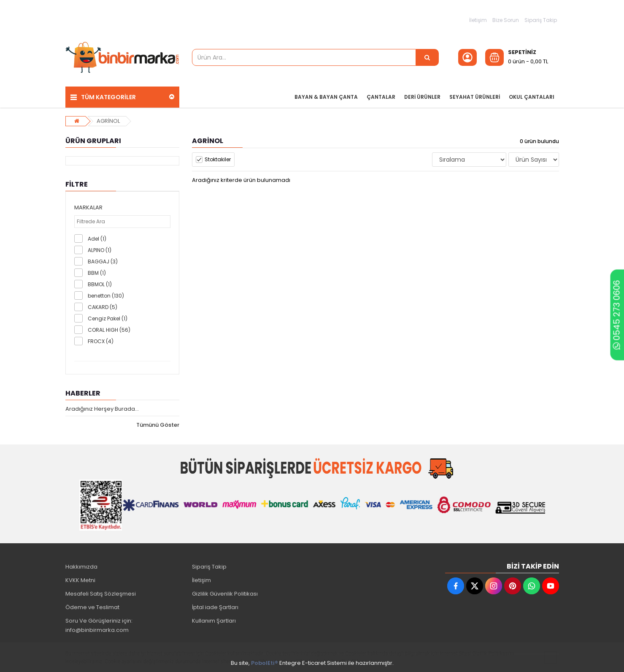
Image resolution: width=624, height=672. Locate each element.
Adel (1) (97, 239)
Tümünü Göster (158, 425)
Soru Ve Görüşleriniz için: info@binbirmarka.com (99, 625)
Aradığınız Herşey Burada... (102, 409)
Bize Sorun (506, 20)
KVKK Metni (80, 580)
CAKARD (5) (103, 307)
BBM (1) (97, 273)
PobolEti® (265, 663)
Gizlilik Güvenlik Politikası (225, 594)
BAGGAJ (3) (103, 261)
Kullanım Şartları (214, 621)
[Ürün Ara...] (427, 57)
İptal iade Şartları (215, 607)
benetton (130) (106, 296)
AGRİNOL (108, 121)
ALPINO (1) (100, 250)
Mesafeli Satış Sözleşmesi (101, 594)
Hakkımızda (81, 567)
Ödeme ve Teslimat (92, 607)
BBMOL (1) (100, 284)
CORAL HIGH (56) (109, 330)
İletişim (478, 20)
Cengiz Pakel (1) (108, 318)
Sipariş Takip (541, 20)
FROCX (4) (101, 341)
